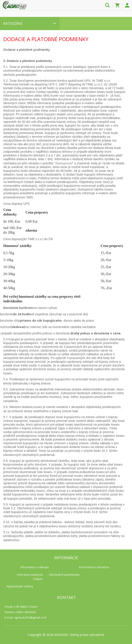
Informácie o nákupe (35, 567)
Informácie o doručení (94, 567)
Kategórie (30, 24)
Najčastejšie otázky (20, 586)
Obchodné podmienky (64, 575)
